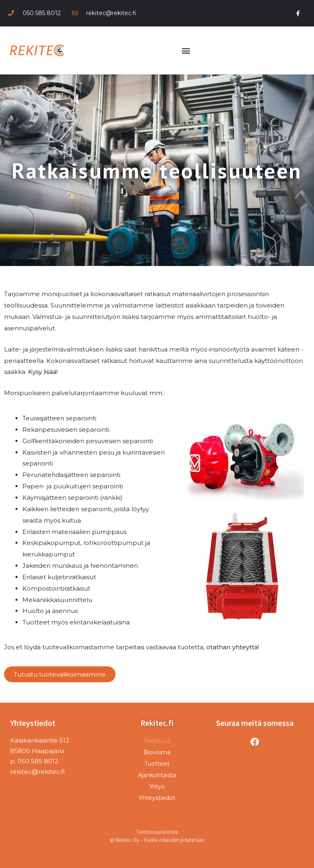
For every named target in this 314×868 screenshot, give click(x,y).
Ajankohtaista (157, 775)
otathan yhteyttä (232, 647)
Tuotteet (157, 764)
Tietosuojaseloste (157, 832)
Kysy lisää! (43, 372)
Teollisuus (157, 741)
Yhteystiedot (157, 798)
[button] (186, 50)
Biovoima (157, 752)
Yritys (157, 787)
